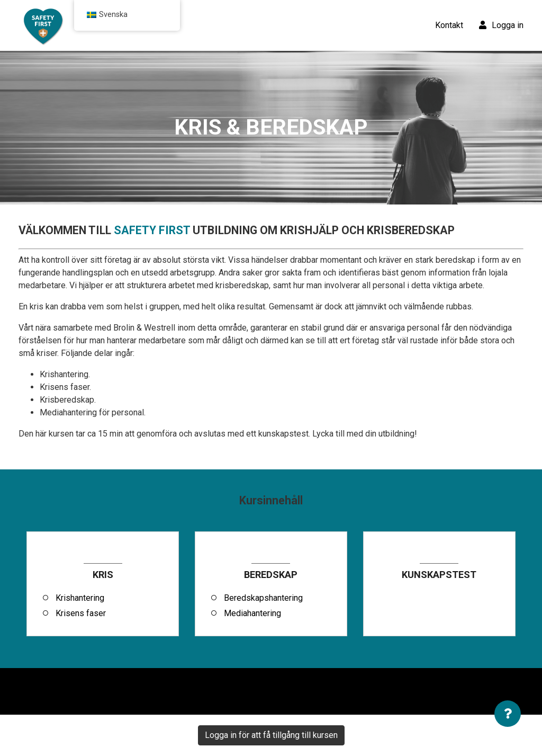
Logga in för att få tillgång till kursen (271, 735)
